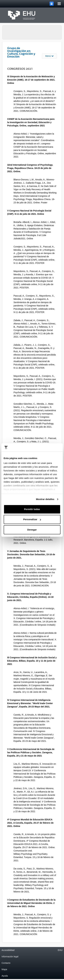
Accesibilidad (8, 950)
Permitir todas (32, 509)
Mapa (4, 969)
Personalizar (32, 519)
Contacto (6, 963)
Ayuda (5, 976)
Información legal (10, 957)
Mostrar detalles (45, 499)
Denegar (32, 530)
